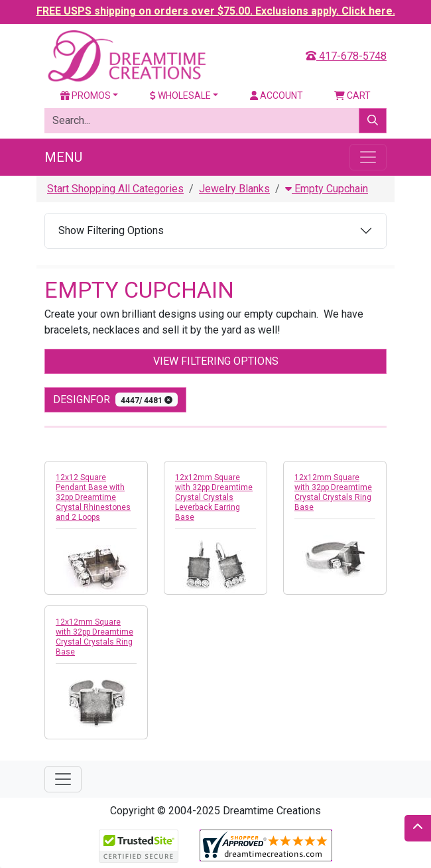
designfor (115, 400)
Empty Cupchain (327, 189)
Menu (63, 157)
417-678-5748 (346, 56)
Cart (352, 95)
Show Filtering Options (111, 230)
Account (277, 95)
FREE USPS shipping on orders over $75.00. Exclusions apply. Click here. (216, 11)
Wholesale (180, 95)
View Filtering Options (216, 361)
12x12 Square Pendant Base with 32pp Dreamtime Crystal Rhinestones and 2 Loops (93, 497)
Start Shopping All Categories (115, 189)
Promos (86, 95)
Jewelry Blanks (234, 189)
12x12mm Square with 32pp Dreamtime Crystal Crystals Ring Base (333, 492)
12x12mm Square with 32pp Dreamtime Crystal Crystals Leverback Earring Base (214, 497)
